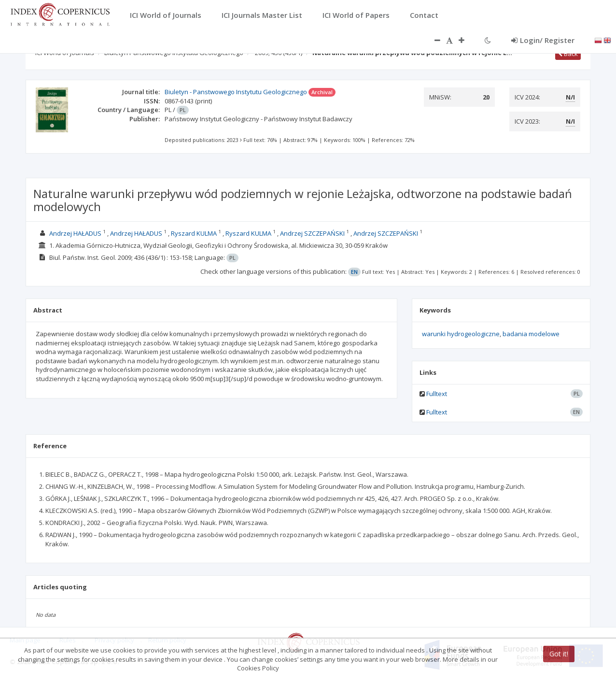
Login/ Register (543, 40)
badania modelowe (531, 334)
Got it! (559, 654)
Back (568, 54)
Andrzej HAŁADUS (75, 233)
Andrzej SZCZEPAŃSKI (312, 233)
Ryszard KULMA (194, 233)
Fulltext (437, 394)
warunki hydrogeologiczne (461, 334)
